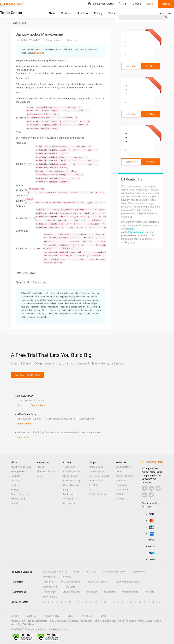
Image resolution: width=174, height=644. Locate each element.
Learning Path (50, 587)
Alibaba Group (18, 621)
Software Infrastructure (127, 582)
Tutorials (150, 592)
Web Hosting (50, 577)
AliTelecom (131, 621)
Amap (141, 621)
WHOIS (119, 494)
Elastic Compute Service (55, 572)
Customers (16, 481)
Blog (66, 490)
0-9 (158, 602)
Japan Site (49, 582)
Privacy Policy (52, 616)
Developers (110, 592)
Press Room (122, 490)
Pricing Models (18, 471)
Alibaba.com (86, 621)
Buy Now (150, 66)
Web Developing (130, 592)
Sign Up (166, 4)
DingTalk (22, 624)
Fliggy (113, 621)
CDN (77, 572)
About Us (32, 616)
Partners (15, 485)
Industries (92, 592)
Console (137, 4)
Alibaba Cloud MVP (125, 476)
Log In (150, 4)
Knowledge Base (72, 471)
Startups (15, 490)
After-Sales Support (99, 476)
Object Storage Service (114, 572)
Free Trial (42, 467)
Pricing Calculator (98, 494)
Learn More (131, 66)
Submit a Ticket (97, 471)
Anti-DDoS (91, 572)
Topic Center (50, 592)
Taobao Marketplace (37, 621)
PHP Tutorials (50, 597)
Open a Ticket (24, 424)
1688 (96, 621)
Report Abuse (96, 481)
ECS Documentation (71, 582)
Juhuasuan (61, 621)
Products (66, 13)
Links (104, 616)
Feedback (94, 485)
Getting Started (71, 485)
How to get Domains (98, 582)
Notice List (87, 616)
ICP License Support (73, 481)
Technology (69, 467)
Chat (20, 405)
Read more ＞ (40, 53)
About (52, 13)
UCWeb (149, 621)
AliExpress (73, 621)
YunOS (121, 621)
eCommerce (138, 572)
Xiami (14, 624)
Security (67, 577)
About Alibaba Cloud (21, 467)
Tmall (51, 621)
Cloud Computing (72, 592)
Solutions (83, 13)
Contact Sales (164, 13)
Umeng (157, 621)
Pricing (98, 13)
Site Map (120, 499)
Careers (15, 616)
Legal (70, 616)
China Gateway (71, 476)
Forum (93, 490)
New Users (70, 587)
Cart (123, 4)
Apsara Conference (21, 494)
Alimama (105, 621)
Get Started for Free (27, 375)
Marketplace (115, 13)
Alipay (31, 624)
